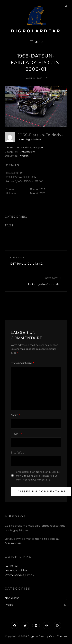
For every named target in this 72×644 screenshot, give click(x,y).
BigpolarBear (36, 31)
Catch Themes (58, 636)
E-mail (17, 434)
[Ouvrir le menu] (36, 42)
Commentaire (22, 363)
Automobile (28, 152)
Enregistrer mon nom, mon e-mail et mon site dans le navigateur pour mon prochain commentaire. (38, 476)
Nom (16, 415)
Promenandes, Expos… (20, 575)
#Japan (24, 156)
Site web (18, 453)
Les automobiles (16, 570)
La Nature (11, 566)
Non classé (12, 598)
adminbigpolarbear (30, 139)
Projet (9, 605)
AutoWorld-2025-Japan (29, 148)
